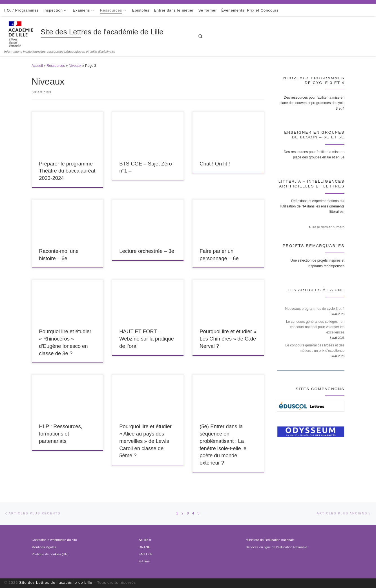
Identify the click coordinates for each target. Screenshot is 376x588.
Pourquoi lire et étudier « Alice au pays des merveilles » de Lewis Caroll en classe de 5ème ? (145, 441)
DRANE (144, 547)
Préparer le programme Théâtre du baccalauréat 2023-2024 (67, 171)
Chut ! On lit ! (215, 164)
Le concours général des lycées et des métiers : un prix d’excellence (315, 348)
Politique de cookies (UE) (50, 554)
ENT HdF (145, 554)
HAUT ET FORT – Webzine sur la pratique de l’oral (147, 339)
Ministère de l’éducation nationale (270, 540)
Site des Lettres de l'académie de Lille (56, 583)
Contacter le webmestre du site (54, 540)
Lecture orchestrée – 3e (147, 251)
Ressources (56, 66)
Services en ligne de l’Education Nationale (277, 547)
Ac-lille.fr (145, 540)
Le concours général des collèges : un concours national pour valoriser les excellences (315, 327)
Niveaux (75, 66)
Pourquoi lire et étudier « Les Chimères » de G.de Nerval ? (228, 339)
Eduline (144, 561)
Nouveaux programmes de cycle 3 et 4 (315, 309)
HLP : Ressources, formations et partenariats (61, 434)
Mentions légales (44, 547)
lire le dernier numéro (328, 227)
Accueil (37, 66)
